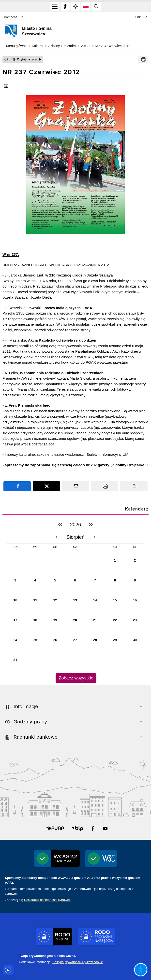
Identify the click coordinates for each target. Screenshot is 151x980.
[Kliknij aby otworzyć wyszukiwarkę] (96, 6)
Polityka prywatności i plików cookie (78, 962)
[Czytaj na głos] (26, 59)
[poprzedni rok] (60, 525)
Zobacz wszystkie (76, 678)
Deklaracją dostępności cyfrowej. (47, 900)
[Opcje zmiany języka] (86, 6)
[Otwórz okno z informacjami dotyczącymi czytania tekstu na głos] (6, 59)
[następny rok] (91, 525)
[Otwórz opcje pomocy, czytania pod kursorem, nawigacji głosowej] (141, 970)
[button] (55, 828)
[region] (75, 601)
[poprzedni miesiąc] (57, 537)
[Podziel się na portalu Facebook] (17, 486)
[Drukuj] (143, 59)
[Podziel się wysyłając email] (76, 486)
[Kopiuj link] (134, 486)
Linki (141, 17)
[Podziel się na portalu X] (46, 486)
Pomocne (14, 17)
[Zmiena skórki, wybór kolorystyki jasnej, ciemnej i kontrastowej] (75, 6)
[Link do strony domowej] (50, 31)
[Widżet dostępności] (65, 6)
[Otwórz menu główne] (55, 6)
